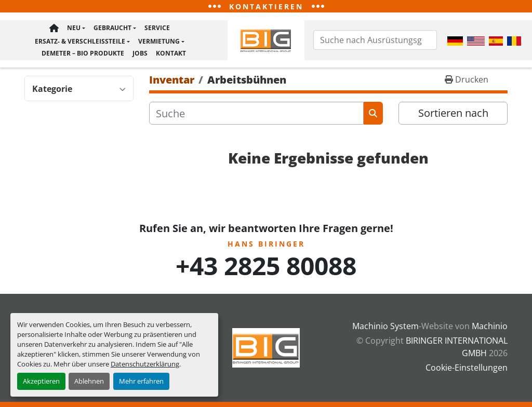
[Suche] (256, 115)
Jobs (140, 52)
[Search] (375, 41)
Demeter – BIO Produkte (83, 52)
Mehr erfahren (141, 381)
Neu (74, 31)
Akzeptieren (41, 381)
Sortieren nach (453, 115)
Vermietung (159, 42)
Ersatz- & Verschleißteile (80, 42)
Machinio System (385, 326)
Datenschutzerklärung (145, 364)
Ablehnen (89, 381)
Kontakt (171, 52)
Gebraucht (112, 31)
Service (157, 31)
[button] (76, 31)
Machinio (490, 326)
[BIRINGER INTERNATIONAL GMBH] (266, 347)
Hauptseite (54, 31)
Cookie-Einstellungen (467, 368)
